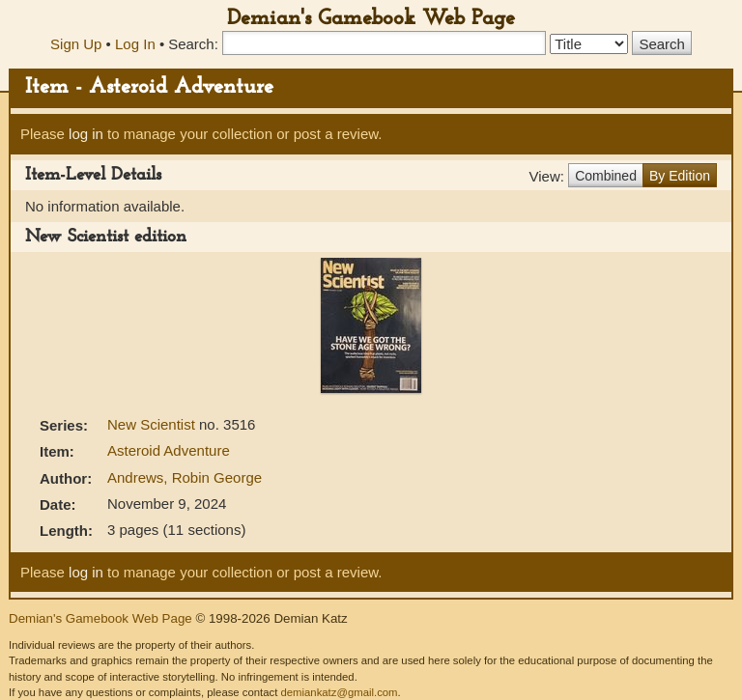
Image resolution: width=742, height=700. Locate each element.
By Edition (680, 176)
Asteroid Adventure (169, 450)
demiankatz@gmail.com (339, 692)
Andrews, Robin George (185, 477)
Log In (135, 44)
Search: (193, 44)
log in (86, 134)
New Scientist (153, 424)
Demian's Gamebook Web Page (371, 19)
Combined (606, 176)
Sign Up (76, 44)
